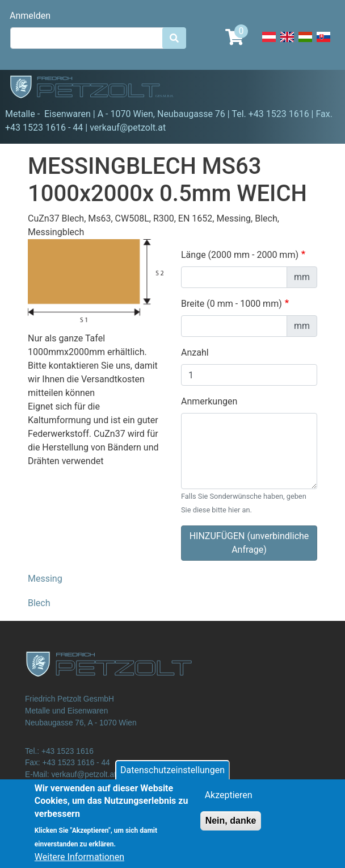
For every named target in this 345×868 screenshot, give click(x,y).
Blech (39, 603)
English (287, 43)
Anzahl (195, 352)
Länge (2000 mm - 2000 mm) (240, 255)
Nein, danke (231, 827)
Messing (45, 579)
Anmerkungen (209, 401)
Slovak (323, 43)
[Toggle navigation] (320, 89)
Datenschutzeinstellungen (172, 776)
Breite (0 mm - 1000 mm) (232, 304)
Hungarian (305, 43)
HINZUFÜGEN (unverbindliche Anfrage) (249, 543)
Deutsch (269, 43)
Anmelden (30, 16)
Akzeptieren (229, 801)
